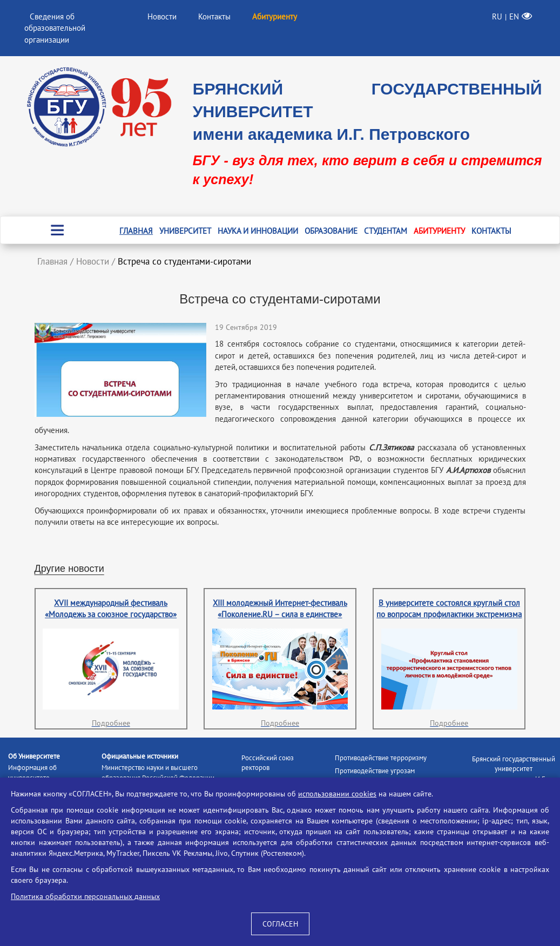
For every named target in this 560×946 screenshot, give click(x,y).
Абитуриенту (439, 231)
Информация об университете (32, 773)
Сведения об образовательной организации (55, 28)
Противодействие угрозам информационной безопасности (384, 776)
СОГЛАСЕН (280, 924)
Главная (136, 231)
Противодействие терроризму (381, 758)
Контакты (214, 16)
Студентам (386, 231)
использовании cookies (337, 794)
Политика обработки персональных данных (85, 896)
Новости (162, 16)
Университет (185, 231)
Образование (331, 231)
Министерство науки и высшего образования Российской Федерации (158, 773)
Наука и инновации (258, 231)
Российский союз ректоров (268, 763)
